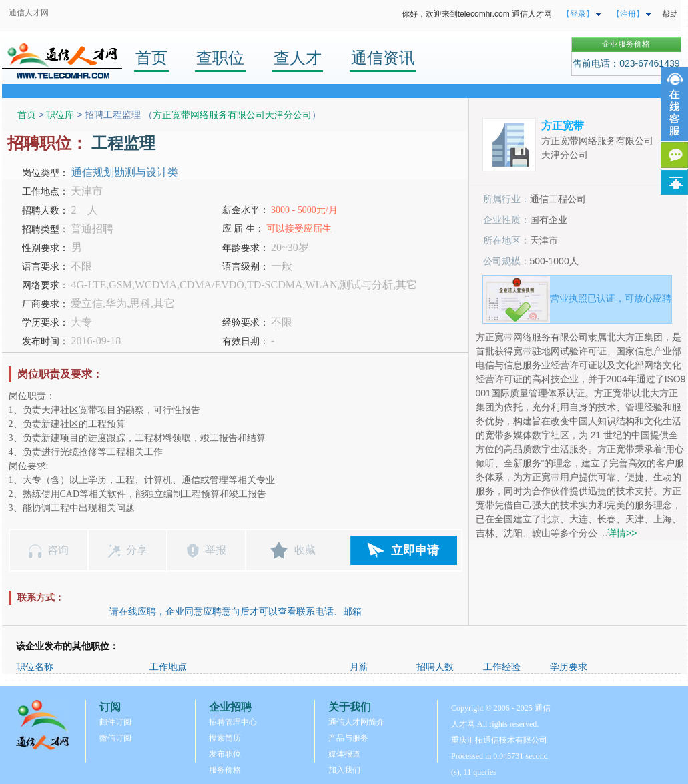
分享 (137, 550)
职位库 (60, 115)
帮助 (670, 14)
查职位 (220, 58)
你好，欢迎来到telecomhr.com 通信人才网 (477, 14)
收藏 (305, 550)
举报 (216, 550)
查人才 (298, 58)
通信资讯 (383, 58)
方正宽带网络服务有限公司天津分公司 (232, 115)
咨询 (58, 550)
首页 (151, 58)
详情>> (622, 533)
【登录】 (578, 14)
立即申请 (415, 550)
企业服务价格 (626, 44)
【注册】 (628, 14)
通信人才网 (29, 13)
